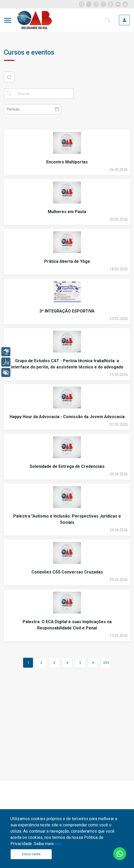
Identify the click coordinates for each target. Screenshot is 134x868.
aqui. (59, 844)
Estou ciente (31, 854)
